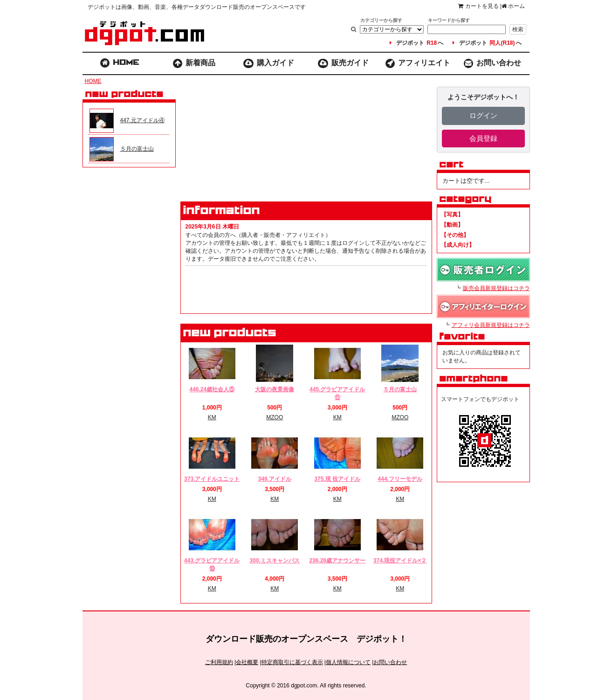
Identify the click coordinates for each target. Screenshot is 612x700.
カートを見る (478, 6)
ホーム (513, 6)
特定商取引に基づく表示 (292, 662)
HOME (93, 81)
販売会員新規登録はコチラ (496, 288)
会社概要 (247, 662)
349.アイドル (275, 479)
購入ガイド (269, 63)
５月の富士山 (400, 389)
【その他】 (455, 235)
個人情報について (348, 662)
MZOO (275, 417)
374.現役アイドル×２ (400, 561)
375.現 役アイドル (337, 479)
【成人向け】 (458, 245)
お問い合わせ (493, 63)
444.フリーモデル (400, 479)
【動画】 (452, 225)
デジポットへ (416, 43)
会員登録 (483, 138)
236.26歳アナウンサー (337, 561)
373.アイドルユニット (212, 479)
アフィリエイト (418, 63)
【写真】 (452, 215)
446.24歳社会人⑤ (212, 389)
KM (212, 417)
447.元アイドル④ (142, 120)
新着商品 (194, 63)
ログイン (483, 115)
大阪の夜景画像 (275, 389)
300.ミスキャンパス (275, 561)
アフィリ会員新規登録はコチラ (491, 325)
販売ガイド (343, 63)
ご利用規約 (219, 662)
